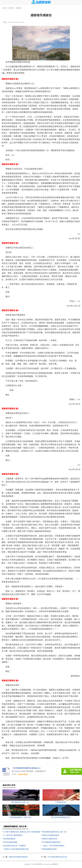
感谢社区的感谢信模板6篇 (18, 857)
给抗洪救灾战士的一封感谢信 (15, 846)
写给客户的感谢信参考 (51, 835)
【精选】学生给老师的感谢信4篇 (16, 849)
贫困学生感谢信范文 (50, 839)
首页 (5, 8)
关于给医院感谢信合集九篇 (57, 857)
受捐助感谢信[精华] (49, 849)
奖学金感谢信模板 (10, 842)
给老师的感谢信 (9, 839)
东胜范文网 (38, 864)
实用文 (11, 8)
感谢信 (19, 8)
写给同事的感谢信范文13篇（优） (55, 832)
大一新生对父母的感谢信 (13, 835)
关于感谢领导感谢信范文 (51, 842)
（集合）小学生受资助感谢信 (53, 846)
